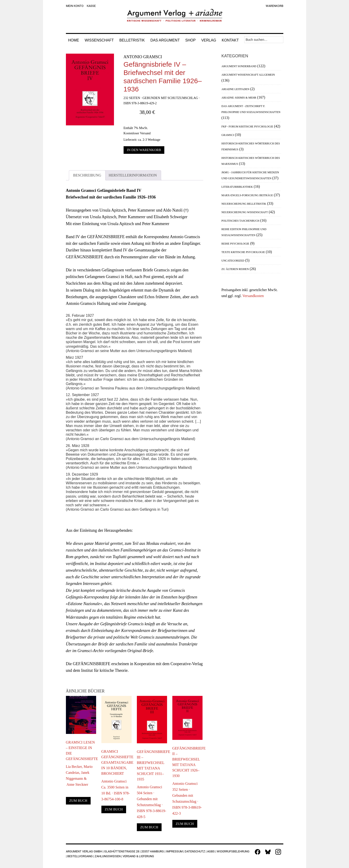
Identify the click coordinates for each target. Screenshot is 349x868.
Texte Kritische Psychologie (243, 252)
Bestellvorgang (80, 856)
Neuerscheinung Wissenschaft (245, 212)
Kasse (91, 6)
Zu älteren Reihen (235, 269)
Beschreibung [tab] (87, 175)
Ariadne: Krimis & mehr (239, 98)
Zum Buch (78, 801)
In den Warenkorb (144, 150)
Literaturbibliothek (237, 187)
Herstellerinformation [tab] (133, 175)
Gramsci (228, 135)
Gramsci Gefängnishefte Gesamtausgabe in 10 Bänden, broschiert (116, 762)
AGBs (211, 851)
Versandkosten (253, 296)
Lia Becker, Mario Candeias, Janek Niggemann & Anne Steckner (79, 776)
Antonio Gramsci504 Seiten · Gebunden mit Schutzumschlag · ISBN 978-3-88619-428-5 (152, 802)
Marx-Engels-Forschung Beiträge (247, 195)
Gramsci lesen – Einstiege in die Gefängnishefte (81, 751)
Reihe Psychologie (235, 244)
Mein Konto (75, 6)
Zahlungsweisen (108, 856)
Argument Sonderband (239, 66)
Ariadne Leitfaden (235, 89)
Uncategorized (233, 261)
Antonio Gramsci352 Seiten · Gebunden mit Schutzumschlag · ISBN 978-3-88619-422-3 (187, 798)
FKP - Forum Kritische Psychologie (247, 127)
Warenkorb (275, 6)
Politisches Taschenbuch (241, 221)
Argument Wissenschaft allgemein (248, 75)
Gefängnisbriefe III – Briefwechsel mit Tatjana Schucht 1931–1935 (152, 765)
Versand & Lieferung (138, 856)
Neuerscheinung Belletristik (244, 204)
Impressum (174, 851)
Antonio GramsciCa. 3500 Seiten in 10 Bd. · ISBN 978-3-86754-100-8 (116, 790)
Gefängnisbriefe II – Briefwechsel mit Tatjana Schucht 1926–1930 (187, 762)
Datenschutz (195, 851)
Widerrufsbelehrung (233, 851)
